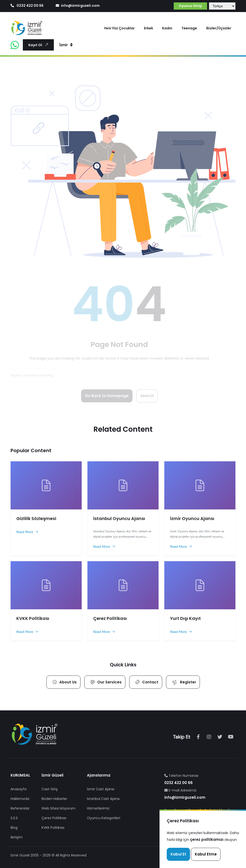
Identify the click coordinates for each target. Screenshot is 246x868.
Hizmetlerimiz (98, 808)
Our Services (105, 682)
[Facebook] (198, 737)
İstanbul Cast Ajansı (103, 799)
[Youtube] (231, 737)
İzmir (66, 45)
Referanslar (20, 808)
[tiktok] (220, 737)
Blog (14, 828)
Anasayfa (18, 789)
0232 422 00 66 (27, 6)
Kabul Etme (206, 854)
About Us (64, 682)
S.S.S (14, 818)
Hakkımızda (20, 799)
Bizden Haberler (54, 799)
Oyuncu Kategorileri (104, 818)
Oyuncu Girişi (190, 6)
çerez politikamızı (207, 839)
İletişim (17, 837)
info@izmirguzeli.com (78, 6)
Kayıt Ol (39, 45)
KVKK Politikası (53, 828)
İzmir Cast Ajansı (101, 789)
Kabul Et (178, 854)
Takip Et (182, 737)
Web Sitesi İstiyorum (58, 808)
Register (183, 682)
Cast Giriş (50, 789)
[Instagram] (209, 737)
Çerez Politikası (54, 818)
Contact (146, 682)
